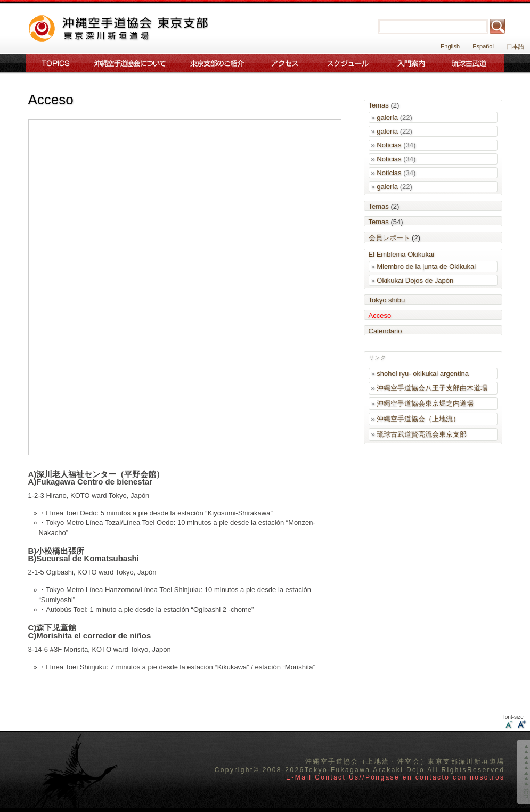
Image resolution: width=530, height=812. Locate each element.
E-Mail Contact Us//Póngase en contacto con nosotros (396, 777)
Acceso (380, 315)
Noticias (389, 145)
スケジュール (349, 63)
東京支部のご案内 (217, 63)
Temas (379, 105)
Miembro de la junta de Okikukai (426, 266)
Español (483, 46)
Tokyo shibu (387, 300)
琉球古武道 (471, 63)
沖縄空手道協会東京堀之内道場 (425, 403)
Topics (54, 63)
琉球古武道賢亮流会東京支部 (422, 434)
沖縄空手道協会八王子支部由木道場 (432, 388)
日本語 (515, 46)
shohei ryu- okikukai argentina (423, 374)
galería (387, 117)
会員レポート (389, 238)
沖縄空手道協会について (129, 63)
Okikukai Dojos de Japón (415, 280)
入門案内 (411, 63)
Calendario (385, 331)
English (450, 46)
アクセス (285, 63)
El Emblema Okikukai (402, 254)
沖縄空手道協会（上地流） (418, 419)
